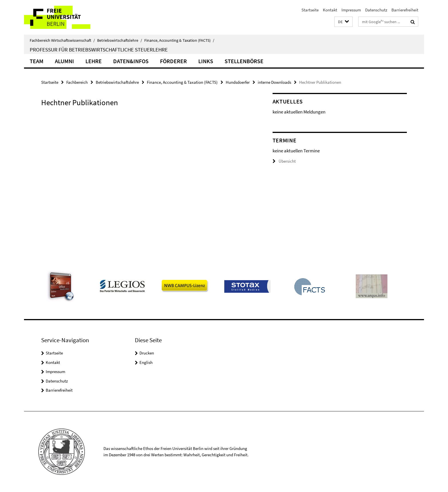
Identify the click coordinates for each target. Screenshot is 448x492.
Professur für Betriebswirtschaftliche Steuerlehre (99, 49)
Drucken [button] (147, 353)
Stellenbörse (244, 61)
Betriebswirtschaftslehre (120, 40)
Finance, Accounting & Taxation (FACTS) (179, 40)
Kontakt (330, 10)
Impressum (351, 10)
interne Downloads (274, 82)
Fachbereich (77, 82)
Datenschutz (376, 10)
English (146, 362)
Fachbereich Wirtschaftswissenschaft (62, 40)
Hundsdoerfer (238, 82)
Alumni (64, 61)
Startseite (310, 10)
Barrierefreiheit (405, 10)
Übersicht (284, 161)
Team (37, 61)
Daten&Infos (131, 61)
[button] (343, 22)
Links (206, 61)
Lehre (94, 61)
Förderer (173, 61)
